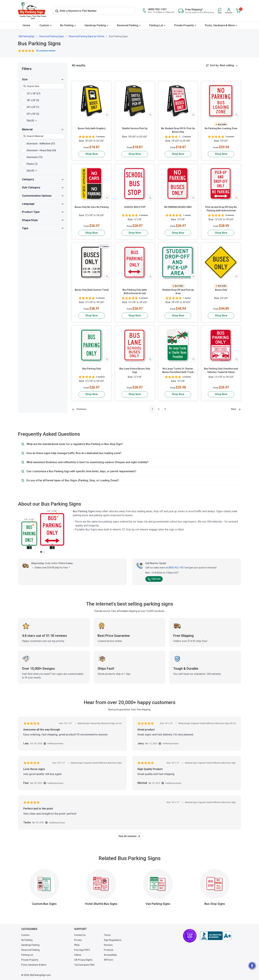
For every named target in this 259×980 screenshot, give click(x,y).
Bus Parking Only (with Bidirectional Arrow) (135, 292)
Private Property (184, 25)
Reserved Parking (128, 25)
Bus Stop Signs (215, 904)
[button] (220, 11)
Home (26, 25)
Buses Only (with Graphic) (92, 128)
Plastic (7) (32, 164)
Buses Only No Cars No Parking (92, 207)
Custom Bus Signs (44, 904)
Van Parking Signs (158, 904)
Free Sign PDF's (82, 950)
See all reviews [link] (129, 836)
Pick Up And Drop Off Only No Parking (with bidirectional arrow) (221, 209)
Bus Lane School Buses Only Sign (135, 370)
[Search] (94, 11)
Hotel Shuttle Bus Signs (101, 904)
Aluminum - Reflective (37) (41, 144)
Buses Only (221, 290)
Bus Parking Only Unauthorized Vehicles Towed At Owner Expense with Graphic (221, 371)
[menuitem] (26, 25)
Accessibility (110, 955)
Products (109, 950)
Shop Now (92, 154)
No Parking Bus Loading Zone (221, 128)
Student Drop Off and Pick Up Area (178, 292)
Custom (44, 25)
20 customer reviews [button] (46, 51)
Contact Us (80, 935)
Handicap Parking (95, 25)
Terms (107, 935)
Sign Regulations (113, 940)
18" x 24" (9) (33, 100)
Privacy (78, 940)
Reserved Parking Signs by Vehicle (87, 36)
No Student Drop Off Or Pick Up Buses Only (178, 130)
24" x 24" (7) (33, 107)
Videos (78, 955)
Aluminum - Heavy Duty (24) (41, 151)
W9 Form (109, 960)
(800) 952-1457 (176, 568)
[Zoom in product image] (107, 115)
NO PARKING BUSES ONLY (178, 207)
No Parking (67, 25)
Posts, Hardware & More (220, 25)
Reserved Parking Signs (52, 36)
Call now (154, 579)
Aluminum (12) (35, 157)
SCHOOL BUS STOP (135, 207)
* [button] (69, 568)
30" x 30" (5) (33, 114)
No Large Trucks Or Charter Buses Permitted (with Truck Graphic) (178, 371)
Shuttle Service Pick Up (135, 128)
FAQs (77, 945)
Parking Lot (156, 25)
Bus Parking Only (92, 369)
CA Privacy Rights (83, 960)
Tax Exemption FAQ (84, 965)
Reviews (108, 945)
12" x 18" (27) (34, 94)
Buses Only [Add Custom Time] (92, 290)
